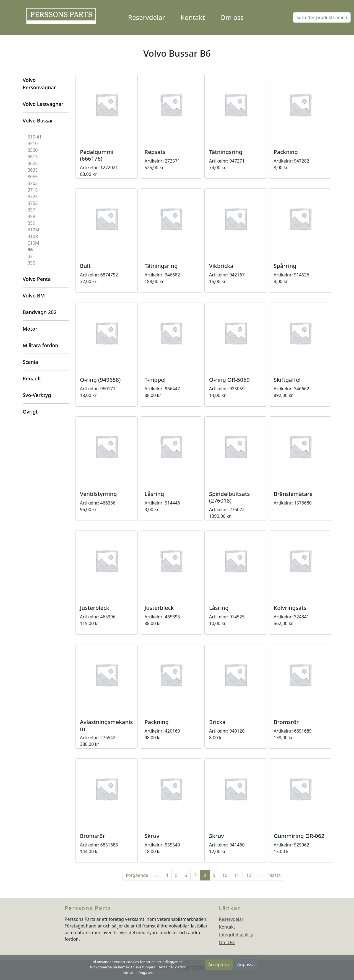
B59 (31, 223)
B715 (33, 190)
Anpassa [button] (246, 965)
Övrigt (30, 412)
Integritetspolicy (236, 935)
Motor (30, 329)
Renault (32, 378)
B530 (33, 150)
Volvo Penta (37, 279)
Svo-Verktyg (37, 395)
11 (237, 875)
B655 (33, 177)
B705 (33, 183)
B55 (31, 263)
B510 (33, 143)
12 (249, 875)
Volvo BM (34, 296)
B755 (33, 203)
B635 (33, 170)
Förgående (137, 875)
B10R (33, 236)
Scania (30, 362)
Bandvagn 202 (40, 312)
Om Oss (227, 942)
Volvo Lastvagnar (43, 104)
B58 (31, 216)
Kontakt (193, 17)
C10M (33, 243)
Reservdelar (146, 17)
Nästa (275, 875)
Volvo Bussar (38, 121)
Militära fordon (41, 345)
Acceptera (219, 965)
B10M (33, 230)
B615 (33, 157)
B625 (33, 163)
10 (225, 875)
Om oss (232, 17)
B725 (33, 197)
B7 (30, 256)
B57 (31, 210)
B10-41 (35, 137)
